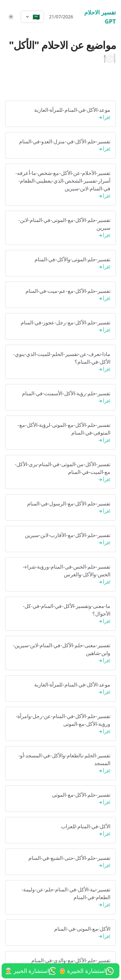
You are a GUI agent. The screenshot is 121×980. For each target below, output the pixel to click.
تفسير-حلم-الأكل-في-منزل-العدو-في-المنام (60, 145)
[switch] (10, 17)
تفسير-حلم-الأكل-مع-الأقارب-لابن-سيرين (60, 539)
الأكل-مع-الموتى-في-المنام (60, 933)
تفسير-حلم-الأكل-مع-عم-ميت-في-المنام (60, 295)
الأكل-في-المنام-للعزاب (60, 830)
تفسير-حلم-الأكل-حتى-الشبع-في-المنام (60, 862)
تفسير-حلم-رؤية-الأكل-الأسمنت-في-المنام (60, 397)
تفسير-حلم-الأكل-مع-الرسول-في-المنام (60, 508)
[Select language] (32, 17)
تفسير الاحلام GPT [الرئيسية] (100, 17)
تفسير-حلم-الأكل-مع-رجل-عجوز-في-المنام (60, 327)
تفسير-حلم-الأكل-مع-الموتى (60, 799)
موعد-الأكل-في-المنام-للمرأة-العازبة (60, 114)
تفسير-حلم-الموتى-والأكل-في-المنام (60, 263)
